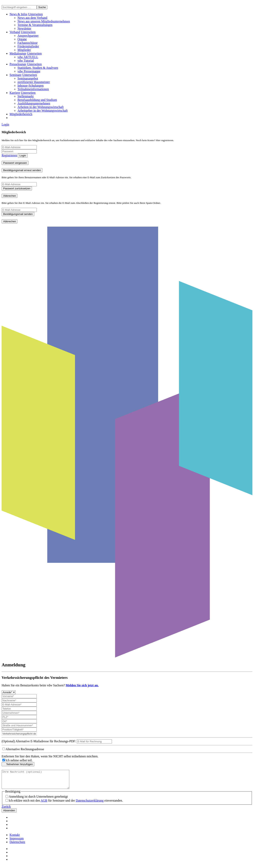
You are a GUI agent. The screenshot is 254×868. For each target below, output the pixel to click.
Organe (22, 39)
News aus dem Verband (32, 18)
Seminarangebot (28, 78)
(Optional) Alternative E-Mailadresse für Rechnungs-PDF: (39, 741)
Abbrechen (10, 196)
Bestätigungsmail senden (18, 214)
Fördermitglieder (28, 46)
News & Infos (18, 14)
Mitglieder (24, 50)
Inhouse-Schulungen (31, 86)
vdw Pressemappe (29, 71)
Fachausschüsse (27, 43)
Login (5, 124)
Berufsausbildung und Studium (37, 100)
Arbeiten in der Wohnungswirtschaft (41, 107)
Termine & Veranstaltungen (35, 25)
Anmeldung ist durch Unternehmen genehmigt (38, 800)
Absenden (9, 814)
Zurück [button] (6, 810)
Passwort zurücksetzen (17, 188)
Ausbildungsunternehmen (34, 103)
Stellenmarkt (26, 96)
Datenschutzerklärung (90, 804)
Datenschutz (17, 845)
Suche (42, 7)
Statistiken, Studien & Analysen (38, 68)
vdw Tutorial (26, 61)
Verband (15, 32)
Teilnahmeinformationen (33, 89)
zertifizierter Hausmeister (34, 82)
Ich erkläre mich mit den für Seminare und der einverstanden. (66, 804)
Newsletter (24, 28)
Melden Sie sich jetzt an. (82, 685)
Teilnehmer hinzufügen (18, 764)
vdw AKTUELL (28, 57)
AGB (44, 804)
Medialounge (18, 53)
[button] (36, 14)
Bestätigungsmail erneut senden (22, 170)
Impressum (17, 842)
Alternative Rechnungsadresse (25, 749)
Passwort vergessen (15, 163)
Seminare (15, 75)
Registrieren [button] (9, 155)
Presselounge (18, 64)
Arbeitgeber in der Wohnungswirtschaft (43, 111)
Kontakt (15, 838)
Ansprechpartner (28, 36)
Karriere (15, 93)
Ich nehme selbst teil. (19, 760)
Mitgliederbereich (21, 114)
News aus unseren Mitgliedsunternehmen (44, 21)
